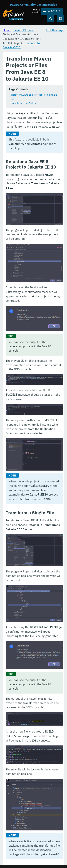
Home (7, 30)
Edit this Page (55, 30)
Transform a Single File (24, 103)
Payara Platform (24, 30)
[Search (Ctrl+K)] (51, 19)
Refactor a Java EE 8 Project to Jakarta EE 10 (34, 97)
